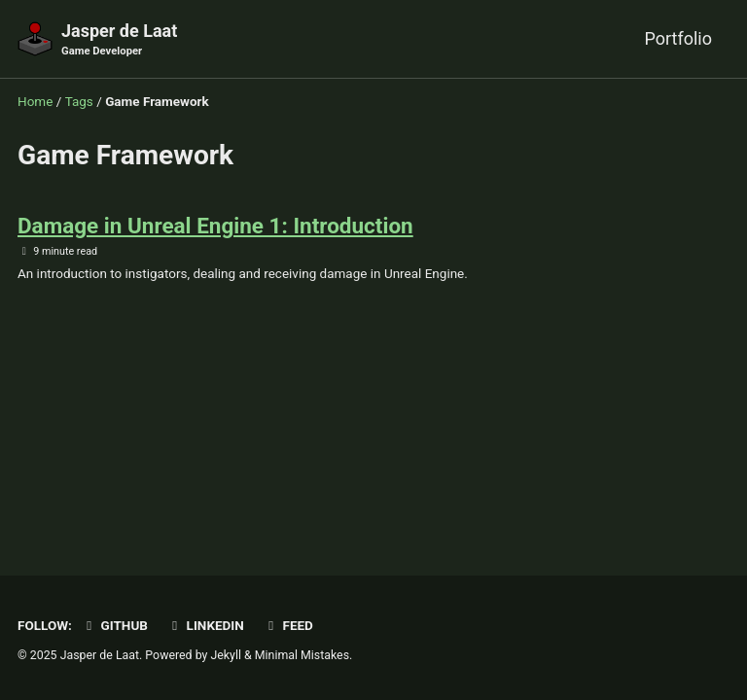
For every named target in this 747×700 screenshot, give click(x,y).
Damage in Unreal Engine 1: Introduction (215, 226)
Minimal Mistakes (302, 655)
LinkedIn (205, 625)
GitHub (114, 625)
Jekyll (226, 655)
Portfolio (678, 38)
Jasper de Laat (119, 40)
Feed (288, 625)
